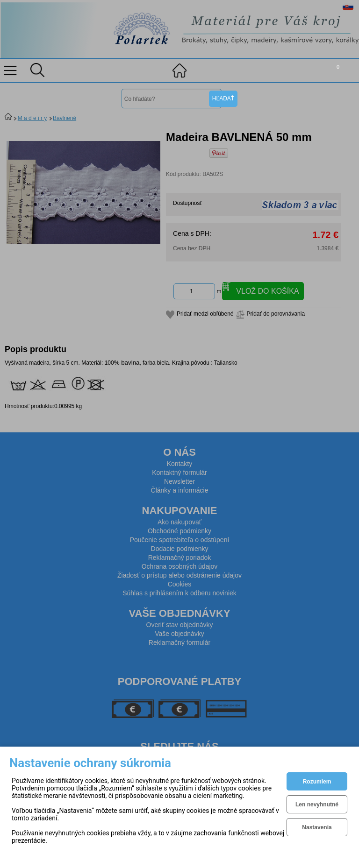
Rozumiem (317, 782)
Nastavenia (317, 827)
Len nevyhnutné (317, 804)
